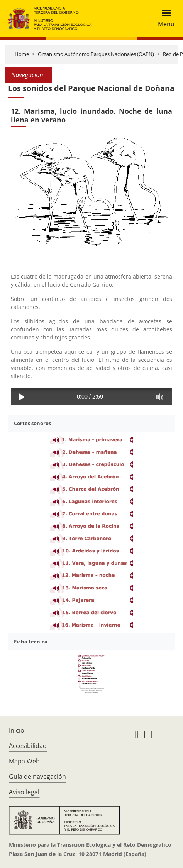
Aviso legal (24, 792)
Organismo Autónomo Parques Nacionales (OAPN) (96, 54)
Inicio (17, 730)
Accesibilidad (28, 746)
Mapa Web (24, 761)
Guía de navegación (37, 777)
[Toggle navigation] (164, 18)
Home (22, 54)
